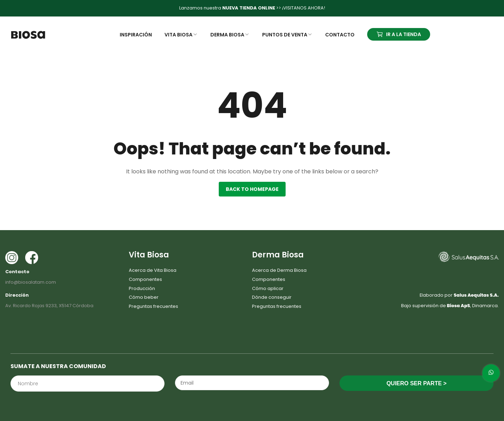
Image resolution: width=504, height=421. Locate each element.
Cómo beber (144, 297)
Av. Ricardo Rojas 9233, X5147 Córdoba (49, 306)
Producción (142, 288)
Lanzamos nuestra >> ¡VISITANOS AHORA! (252, 8)
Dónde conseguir (272, 297)
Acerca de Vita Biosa (153, 270)
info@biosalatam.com (31, 282)
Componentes (145, 279)
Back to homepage (252, 189)
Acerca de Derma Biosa (279, 270)
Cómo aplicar (268, 288)
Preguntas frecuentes (153, 306)
